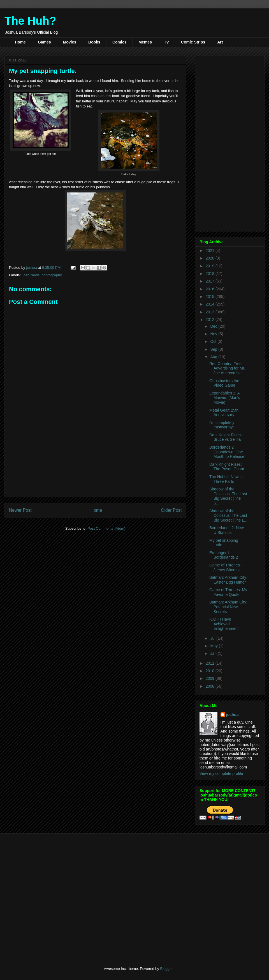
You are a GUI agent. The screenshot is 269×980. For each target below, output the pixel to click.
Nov (214, 334)
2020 (211, 258)
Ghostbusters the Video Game (224, 383)
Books (94, 42)
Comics (120, 42)
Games (44, 42)
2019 (211, 266)
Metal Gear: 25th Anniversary (224, 413)
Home (20, 42)
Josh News (31, 275)
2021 (211, 251)
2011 (211, 663)
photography (52, 275)
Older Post (171, 510)
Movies (70, 42)
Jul (213, 638)
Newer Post (20, 510)
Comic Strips (193, 42)
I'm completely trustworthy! (222, 425)
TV (166, 42)
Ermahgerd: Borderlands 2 (224, 555)
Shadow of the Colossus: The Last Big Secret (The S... (228, 496)
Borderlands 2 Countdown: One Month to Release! (227, 452)
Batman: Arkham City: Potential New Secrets (228, 607)
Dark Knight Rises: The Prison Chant (227, 467)
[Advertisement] (95, 465)
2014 (211, 304)
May (214, 646)
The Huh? (30, 21)
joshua (232, 715)
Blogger (166, 969)
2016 (211, 289)
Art (220, 42)
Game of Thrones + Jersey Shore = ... (227, 567)
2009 (211, 678)
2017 (211, 281)
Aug (214, 357)
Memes (145, 42)
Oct (214, 341)
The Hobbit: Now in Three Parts (226, 479)
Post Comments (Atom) (106, 528)
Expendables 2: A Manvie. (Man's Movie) (225, 398)
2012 (211, 320)
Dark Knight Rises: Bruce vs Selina (226, 437)
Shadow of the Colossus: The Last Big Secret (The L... (228, 516)
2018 (211, 274)
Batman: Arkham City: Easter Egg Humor (228, 580)
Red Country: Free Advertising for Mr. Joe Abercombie (227, 368)
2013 (211, 312)
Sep (214, 349)
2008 (211, 686)
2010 (211, 671)
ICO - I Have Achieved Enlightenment (224, 624)
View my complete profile (221, 774)
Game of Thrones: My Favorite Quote (228, 592)
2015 (211, 297)
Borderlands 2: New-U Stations (227, 530)
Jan (214, 653)
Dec (214, 326)
